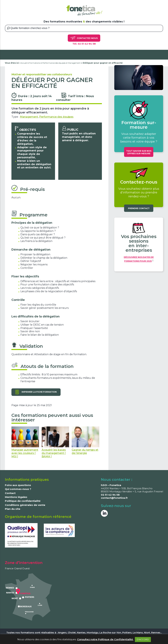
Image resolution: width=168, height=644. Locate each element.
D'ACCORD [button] (143, 639)
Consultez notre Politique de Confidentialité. (105, 639)
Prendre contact (139, 208)
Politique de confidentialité (23, 501)
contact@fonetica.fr (114, 498)
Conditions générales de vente (25, 505)
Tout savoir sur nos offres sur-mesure (139, 152)
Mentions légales (16, 497)
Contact (10, 493)
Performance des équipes (54, 63)
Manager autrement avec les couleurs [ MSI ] (25, 442)
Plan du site (13, 509)
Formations (35, 63)
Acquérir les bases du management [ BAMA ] (55, 442)
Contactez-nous (84, 38)
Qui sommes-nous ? (18, 489)
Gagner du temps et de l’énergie (85, 441)
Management (74, 63)
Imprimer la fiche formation (39, 392)
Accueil (24, 63)
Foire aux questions (18, 485)
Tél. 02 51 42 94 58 (84, 44)
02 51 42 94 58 (110, 495)
